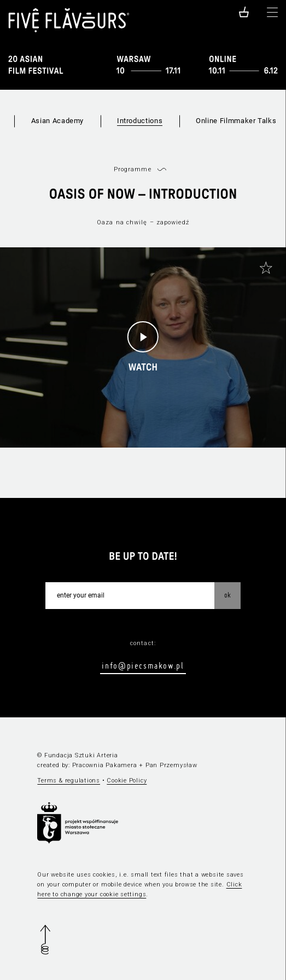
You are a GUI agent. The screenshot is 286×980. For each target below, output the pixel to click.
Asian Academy (57, 121)
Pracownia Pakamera (105, 765)
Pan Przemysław (171, 765)
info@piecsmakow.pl (143, 665)
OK (227, 595)
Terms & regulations (69, 781)
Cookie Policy (127, 781)
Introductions (140, 121)
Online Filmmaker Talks (236, 121)
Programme (133, 169)
